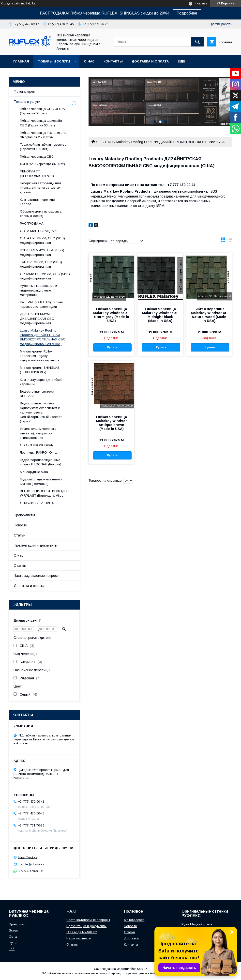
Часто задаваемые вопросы (37, 576)
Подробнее (187, 13)
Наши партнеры (79, 938)
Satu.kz (142, 969)
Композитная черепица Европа (38, 202)
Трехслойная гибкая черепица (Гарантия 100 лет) (43, 147)
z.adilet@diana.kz (31, 864)
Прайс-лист (18, 924)
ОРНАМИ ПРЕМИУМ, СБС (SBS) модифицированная (45, 276)
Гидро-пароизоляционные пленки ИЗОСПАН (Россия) (41, 462)
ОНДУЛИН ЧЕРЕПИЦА (37, 503)
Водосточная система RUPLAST (37, 394)
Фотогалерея (24, 92)
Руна (13, 943)
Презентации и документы (36, 545)
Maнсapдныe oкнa (34, 472)
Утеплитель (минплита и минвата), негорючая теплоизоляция (38, 433)
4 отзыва (201, 3)
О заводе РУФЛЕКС (82, 932)
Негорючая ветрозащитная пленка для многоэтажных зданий (41, 188)
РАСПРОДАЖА (32, 223)
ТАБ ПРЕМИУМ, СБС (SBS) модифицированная (41, 264)
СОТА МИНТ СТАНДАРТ (39, 231)
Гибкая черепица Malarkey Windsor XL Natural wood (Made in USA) (209, 315)
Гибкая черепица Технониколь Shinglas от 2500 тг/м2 (43, 135)
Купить (112, 347)
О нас (89, 61)
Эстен (13, 930)
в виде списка (230, 241)
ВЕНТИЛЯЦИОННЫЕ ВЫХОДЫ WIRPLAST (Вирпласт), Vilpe (44, 493)
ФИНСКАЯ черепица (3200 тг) (42, 164)
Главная (21, 61)
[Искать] (197, 42)
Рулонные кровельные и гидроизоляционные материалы (38, 290)
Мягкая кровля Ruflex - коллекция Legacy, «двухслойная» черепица (40, 356)
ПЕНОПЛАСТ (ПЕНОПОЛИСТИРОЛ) (37, 174)
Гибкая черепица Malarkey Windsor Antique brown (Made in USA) (111, 423)
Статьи (20, 535)
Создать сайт (11, 3)
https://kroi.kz (28, 857)
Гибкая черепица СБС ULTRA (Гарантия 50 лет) (42, 111)
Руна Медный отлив (197, 924)
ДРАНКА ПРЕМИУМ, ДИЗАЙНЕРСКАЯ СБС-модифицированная (38, 318)
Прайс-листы (24, 515)
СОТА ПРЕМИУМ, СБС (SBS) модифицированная (42, 240)
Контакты (113, 61)
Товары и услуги (54, 61)
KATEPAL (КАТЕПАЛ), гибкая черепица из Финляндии (41, 304)
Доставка (131, 938)
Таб (12, 949)
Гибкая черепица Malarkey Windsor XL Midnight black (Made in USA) (160, 315)
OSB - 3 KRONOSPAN (37, 445)
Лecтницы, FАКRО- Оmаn (39, 452)
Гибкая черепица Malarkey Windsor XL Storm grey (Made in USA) (111, 315)
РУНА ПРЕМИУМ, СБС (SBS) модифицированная (42, 252)
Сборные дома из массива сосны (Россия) (41, 214)
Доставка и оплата (150, 61)
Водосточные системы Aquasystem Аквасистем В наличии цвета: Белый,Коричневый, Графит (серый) (41, 412)
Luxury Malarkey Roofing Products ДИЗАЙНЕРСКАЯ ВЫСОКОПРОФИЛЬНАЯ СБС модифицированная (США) (43, 337)
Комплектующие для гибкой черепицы (41, 382)
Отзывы (20, 566)
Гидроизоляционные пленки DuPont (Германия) (41, 482)
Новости (21, 525)
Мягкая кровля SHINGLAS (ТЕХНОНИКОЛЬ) (40, 370)
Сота (13, 937)
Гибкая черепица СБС (37, 157)
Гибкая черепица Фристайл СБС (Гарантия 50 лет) (41, 123)
